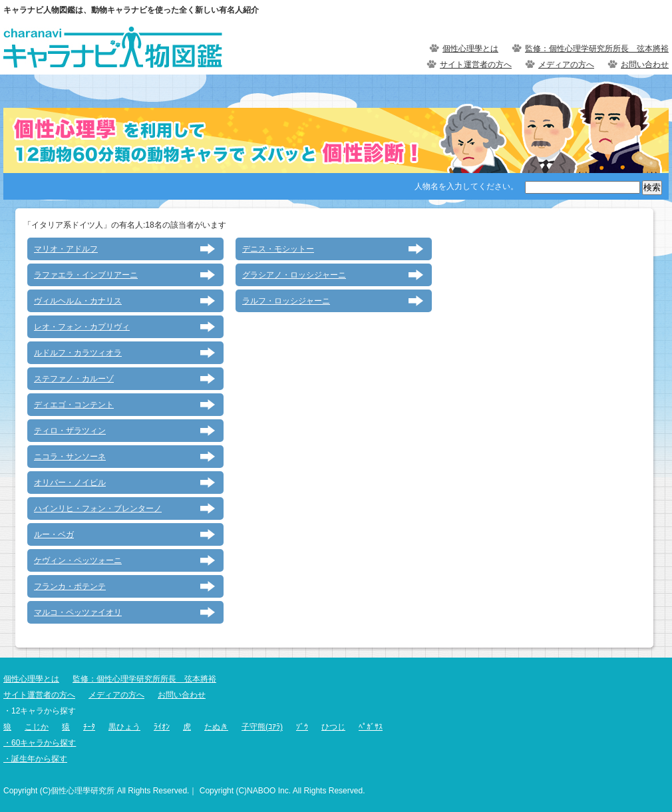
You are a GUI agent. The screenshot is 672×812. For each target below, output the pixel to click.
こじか (37, 727)
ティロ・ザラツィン (70, 431)
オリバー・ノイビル (70, 483)
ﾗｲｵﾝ (162, 727)
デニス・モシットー (278, 249)
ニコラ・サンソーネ (70, 457)
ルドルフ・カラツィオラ (78, 353)
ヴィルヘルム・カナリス (78, 301)
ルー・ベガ (54, 534)
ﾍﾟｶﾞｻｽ (371, 727)
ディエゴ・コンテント (74, 405)
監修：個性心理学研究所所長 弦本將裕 (597, 49)
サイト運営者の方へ (476, 65)
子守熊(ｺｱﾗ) (262, 727)
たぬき (216, 727)
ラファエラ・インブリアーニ (86, 275)
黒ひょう (124, 727)
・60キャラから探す (40, 743)
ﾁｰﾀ (89, 727)
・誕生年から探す (35, 759)
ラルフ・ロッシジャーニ (286, 301)
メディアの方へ (566, 65)
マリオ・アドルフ (66, 249)
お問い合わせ (645, 65)
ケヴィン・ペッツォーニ (78, 560)
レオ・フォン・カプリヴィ (82, 327)
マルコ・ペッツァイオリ (78, 612)
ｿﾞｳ (302, 727)
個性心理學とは (470, 49)
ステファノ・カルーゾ (74, 379)
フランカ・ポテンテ (70, 586)
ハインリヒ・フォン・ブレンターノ (98, 508)
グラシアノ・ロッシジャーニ (294, 275)
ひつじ (333, 727)
